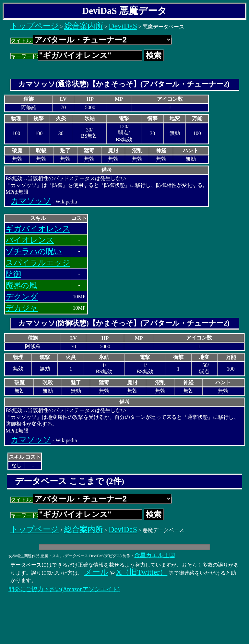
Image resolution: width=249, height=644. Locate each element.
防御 (13, 274)
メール (96, 572)
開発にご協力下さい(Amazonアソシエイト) (64, 589)
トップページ (35, 26)
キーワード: (76, 56)
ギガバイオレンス (38, 229)
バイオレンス (30, 240)
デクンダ (22, 297)
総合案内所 (84, 26)
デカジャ (22, 308)
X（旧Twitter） (142, 572)
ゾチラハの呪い (34, 251)
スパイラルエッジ (38, 263)
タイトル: (91, 41)
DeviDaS (123, 26)
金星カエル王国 (155, 555)
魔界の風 (21, 285)
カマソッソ (31, 201)
